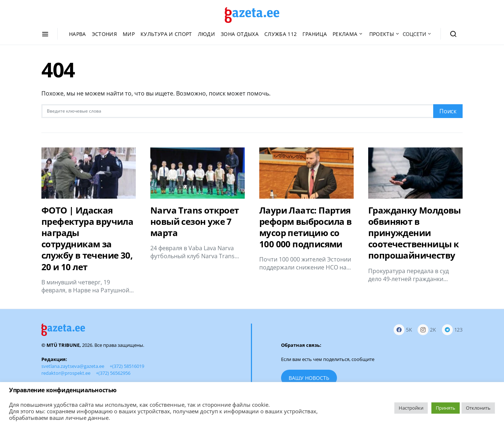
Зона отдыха (240, 34)
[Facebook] (403, 330)
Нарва (78, 34)
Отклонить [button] (478, 408)
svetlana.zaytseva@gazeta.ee (73, 366)
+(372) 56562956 (113, 373)
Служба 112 (281, 34)
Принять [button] (446, 408)
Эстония (104, 34)
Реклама (345, 34)
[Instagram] (427, 330)
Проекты (382, 34)
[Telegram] (452, 330)
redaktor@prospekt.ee (66, 373)
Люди (206, 34)
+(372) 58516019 (127, 366)
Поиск (448, 111)
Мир (129, 34)
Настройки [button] (411, 408)
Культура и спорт (166, 34)
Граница (314, 34)
